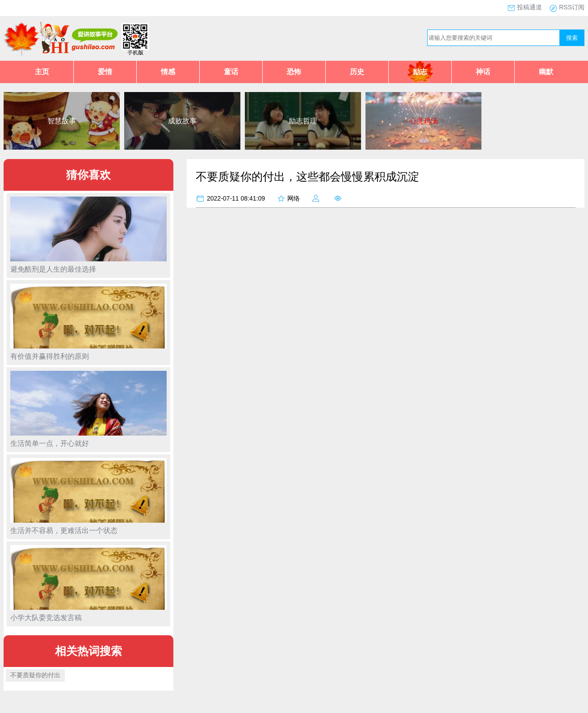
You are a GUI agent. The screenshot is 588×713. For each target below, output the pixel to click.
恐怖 (294, 72)
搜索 (572, 38)
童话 (231, 72)
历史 (357, 72)
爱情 (105, 72)
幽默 (546, 72)
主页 (42, 72)
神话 (483, 72)
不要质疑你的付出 (35, 675)
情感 (168, 72)
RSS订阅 (572, 7)
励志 (420, 72)
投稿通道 (529, 7)
